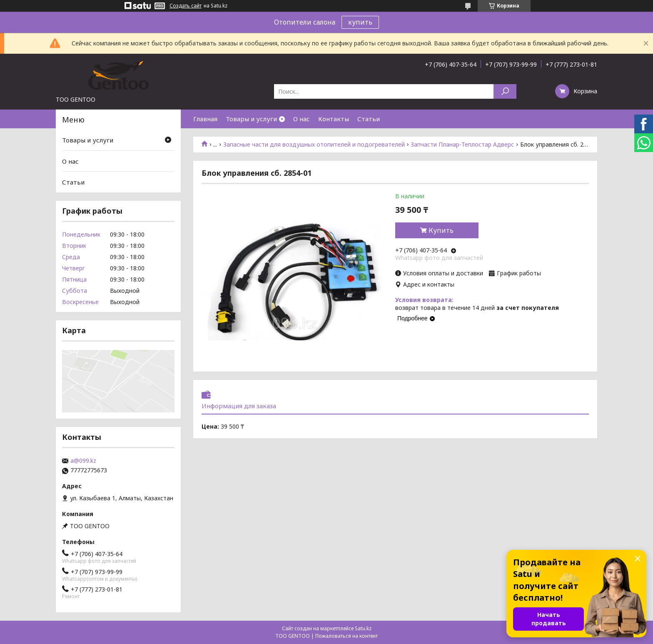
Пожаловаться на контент (346, 636)
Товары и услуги (251, 119)
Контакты (334, 119)
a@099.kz (83, 461)
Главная (205, 119)
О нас (302, 119)
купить (360, 22)
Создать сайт (186, 6)
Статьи (369, 119)
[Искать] (505, 91)
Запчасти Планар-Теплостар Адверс (462, 145)
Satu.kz (363, 628)
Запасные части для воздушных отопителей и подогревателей (314, 145)
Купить (441, 230)
